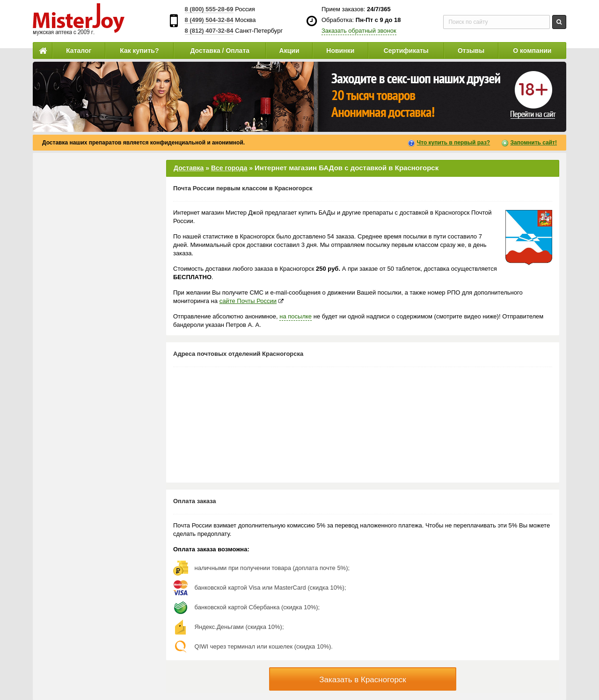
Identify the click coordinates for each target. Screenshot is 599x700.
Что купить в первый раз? (453, 143)
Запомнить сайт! (534, 143)
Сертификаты (406, 51)
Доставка (189, 168)
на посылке (296, 316)
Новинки (340, 51)
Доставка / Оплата (220, 51)
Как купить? (139, 51)
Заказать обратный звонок (359, 31)
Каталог (79, 51)
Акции (289, 51)
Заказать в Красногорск (363, 680)
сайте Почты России (248, 301)
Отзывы (471, 51)
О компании (532, 51)
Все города (229, 168)
